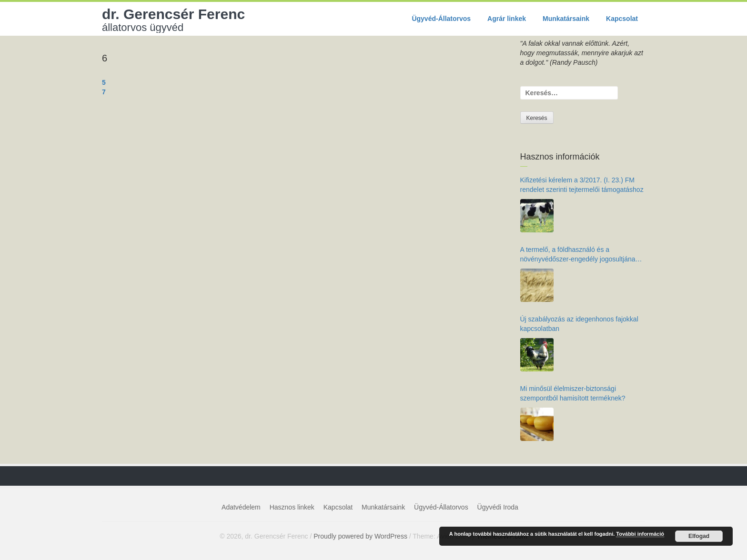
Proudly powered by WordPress (360, 536)
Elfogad (699, 536)
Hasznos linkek (292, 507)
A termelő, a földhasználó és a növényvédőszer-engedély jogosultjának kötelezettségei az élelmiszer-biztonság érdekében (580, 255)
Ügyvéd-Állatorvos (441, 19)
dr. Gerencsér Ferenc (173, 20)
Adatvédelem (241, 507)
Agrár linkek (507, 19)
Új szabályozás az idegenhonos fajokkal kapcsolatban (579, 324)
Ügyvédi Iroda (498, 507)
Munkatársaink (566, 19)
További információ (640, 534)
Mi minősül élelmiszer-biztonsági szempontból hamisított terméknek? (573, 393)
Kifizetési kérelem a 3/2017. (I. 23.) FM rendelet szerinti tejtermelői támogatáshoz (582, 185)
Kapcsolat (622, 19)
